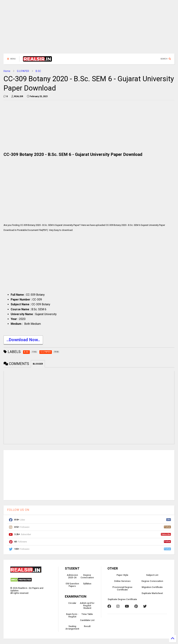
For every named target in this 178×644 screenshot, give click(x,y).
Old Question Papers (72, 585)
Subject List (152, 575)
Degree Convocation (87, 576)
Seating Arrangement (72, 628)
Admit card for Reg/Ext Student (87, 606)
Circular (72, 603)
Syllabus (87, 584)
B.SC (38, 71)
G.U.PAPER (23, 71)
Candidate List (87, 620)
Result (87, 626)
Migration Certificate (152, 587)
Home (7, 71)
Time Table (87, 614)
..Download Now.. (23, 340)
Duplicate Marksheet (152, 593)
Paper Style (122, 575)
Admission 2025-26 (72, 576)
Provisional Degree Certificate (122, 588)
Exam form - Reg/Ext (72, 615)
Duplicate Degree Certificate (122, 599)
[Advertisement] (89, 29)
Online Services (122, 581)
